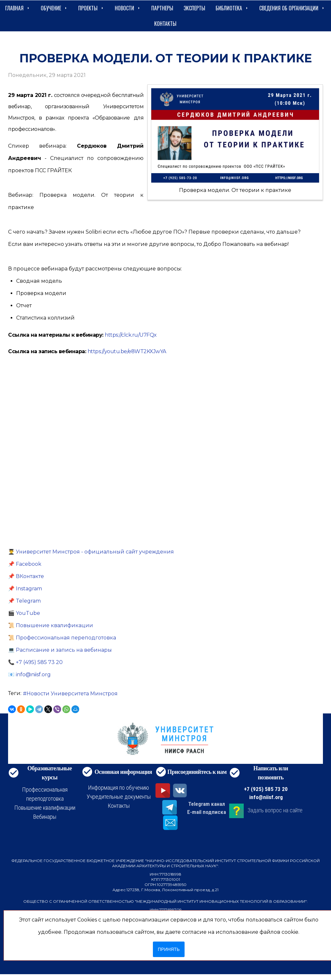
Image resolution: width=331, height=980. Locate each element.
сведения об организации (292, 8)
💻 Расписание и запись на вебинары (60, 650)
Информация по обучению (118, 788)
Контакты (165, 24)
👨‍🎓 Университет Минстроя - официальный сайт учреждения (91, 552)
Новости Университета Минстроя (72, 694)
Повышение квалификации (45, 808)
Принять (169, 949)
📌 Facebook (25, 564)
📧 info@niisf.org (29, 674)
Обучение (54, 8)
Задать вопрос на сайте (275, 810)
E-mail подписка (207, 812)
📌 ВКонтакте (26, 576)
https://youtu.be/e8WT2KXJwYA (127, 351)
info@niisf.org (266, 797)
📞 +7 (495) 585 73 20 (35, 662)
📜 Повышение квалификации (51, 625)
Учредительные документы (119, 797)
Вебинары (45, 817)
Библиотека (232, 8)
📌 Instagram (25, 589)
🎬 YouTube (24, 613)
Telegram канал (207, 804)
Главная (18, 8)
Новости (128, 8)
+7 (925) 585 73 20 (266, 789)
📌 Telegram (24, 601)
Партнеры (162, 8)
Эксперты (194, 8)
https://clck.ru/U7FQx (131, 335)
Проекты (91, 8)
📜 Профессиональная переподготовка (62, 638)
